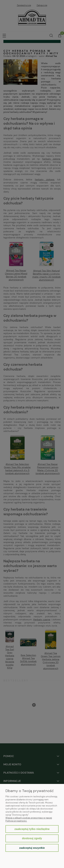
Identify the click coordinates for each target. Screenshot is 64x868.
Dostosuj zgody (32, 838)
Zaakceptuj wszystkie (32, 848)
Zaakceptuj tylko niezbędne (32, 829)
